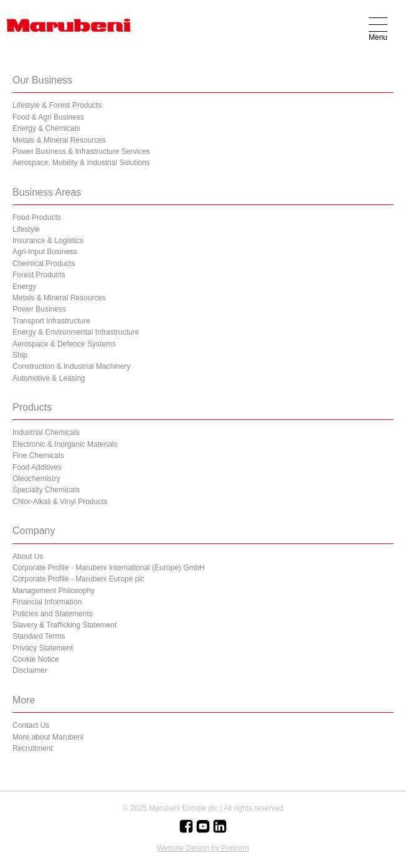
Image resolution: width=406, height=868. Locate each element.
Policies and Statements (53, 614)
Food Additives (37, 467)
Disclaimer (30, 670)
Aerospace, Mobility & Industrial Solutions (81, 163)
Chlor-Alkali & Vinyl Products (60, 502)
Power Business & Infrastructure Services (81, 151)
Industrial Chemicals (46, 432)
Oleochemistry (36, 479)
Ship (20, 355)
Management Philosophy (54, 591)
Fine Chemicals (38, 455)
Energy (24, 287)
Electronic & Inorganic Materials (65, 444)
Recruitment (33, 748)
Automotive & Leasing (49, 378)
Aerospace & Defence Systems (64, 344)
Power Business (39, 309)
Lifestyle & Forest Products (57, 105)
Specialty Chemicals (46, 490)
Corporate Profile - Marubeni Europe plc (78, 579)
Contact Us (31, 725)
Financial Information (47, 602)
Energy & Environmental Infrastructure (76, 332)
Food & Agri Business (48, 117)
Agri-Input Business (45, 252)
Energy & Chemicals (46, 128)
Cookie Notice (36, 659)
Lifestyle (26, 229)
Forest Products (39, 275)
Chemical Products (44, 264)
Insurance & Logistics (48, 241)
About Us (28, 556)
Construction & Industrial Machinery (71, 366)
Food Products (37, 217)
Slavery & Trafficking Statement (64, 625)
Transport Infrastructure (51, 321)
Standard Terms (39, 636)
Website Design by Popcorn (203, 848)
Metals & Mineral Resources (59, 140)
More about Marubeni (48, 737)
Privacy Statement (43, 648)
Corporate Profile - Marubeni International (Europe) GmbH (109, 568)
